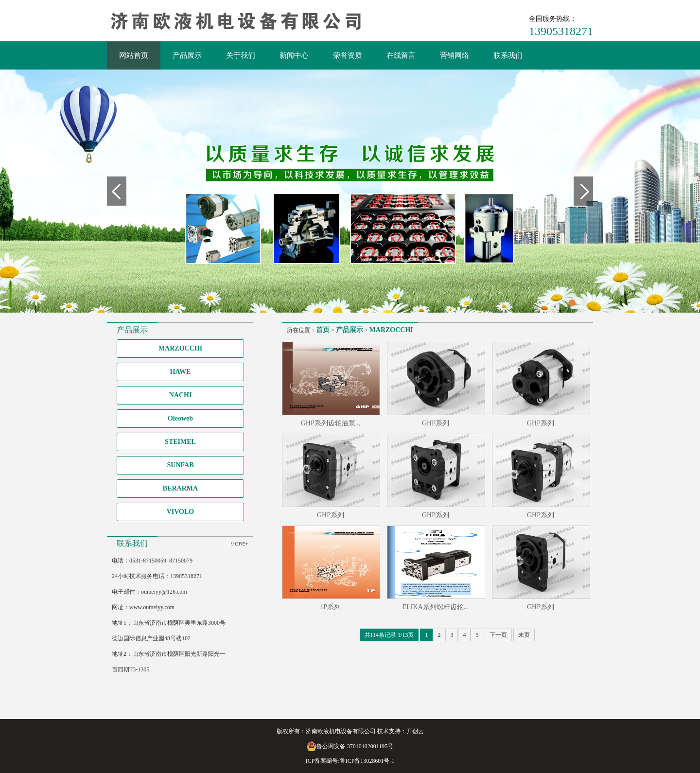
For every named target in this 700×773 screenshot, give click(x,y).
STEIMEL (180, 442)
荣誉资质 (348, 55)
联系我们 (508, 55)
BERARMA (180, 488)
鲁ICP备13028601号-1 (367, 761)
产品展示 (187, 55)
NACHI (181, 395)
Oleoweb (180, 418)
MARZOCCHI (180, 348)
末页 (524, 635)
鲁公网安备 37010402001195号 (350, 746)
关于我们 (241, 55)
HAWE (181, 372)
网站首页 (134, 55)
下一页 (498, 635)
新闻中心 (294, 55)
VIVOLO (181, 512)
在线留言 (401, 55)
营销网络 (455, 55)
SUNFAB (181, 465)
